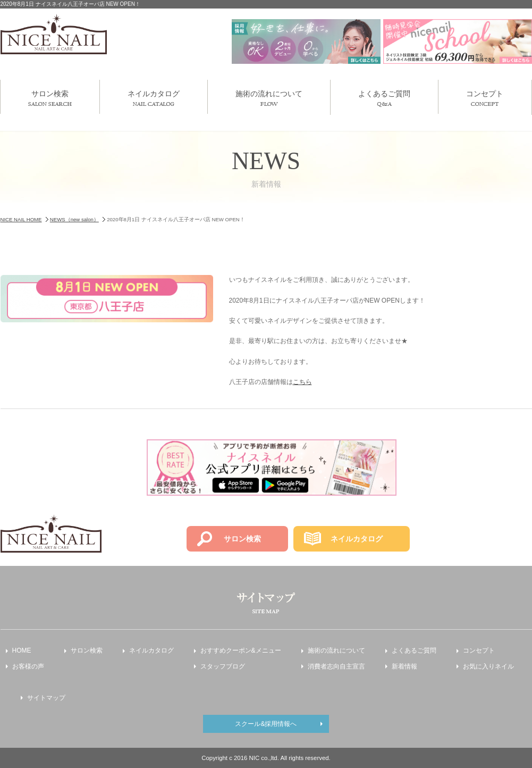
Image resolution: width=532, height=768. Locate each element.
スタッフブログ (223, 666)
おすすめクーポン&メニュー (241, 650)
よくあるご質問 (384, 98)
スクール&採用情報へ (266, 724)
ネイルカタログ (154, 98)
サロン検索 (50, 98)
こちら (302, 382)
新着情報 (404, 666)
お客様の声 (28, 666)
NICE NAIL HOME (21, 219)
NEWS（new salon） (74, 219)
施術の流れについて (269, 98)
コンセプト (485, 98)
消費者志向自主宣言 (336, 666)
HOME (22, 650)
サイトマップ (46, 698)
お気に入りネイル (488, 666)
